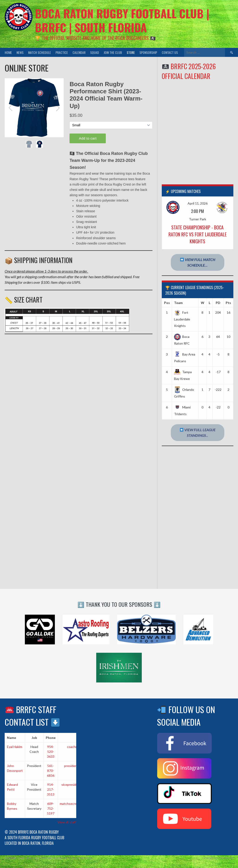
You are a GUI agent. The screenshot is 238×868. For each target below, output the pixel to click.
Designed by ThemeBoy (218, 858)
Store (131, 52)
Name (12, 738)
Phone (51, 738)
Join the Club (113, 52)
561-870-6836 (51, 771)
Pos (167, 303)
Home (8, 52)
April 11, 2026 (198, 203)
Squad (95, 52)
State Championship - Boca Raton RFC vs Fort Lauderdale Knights (198, 234)
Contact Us (170, 52)
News (20, 52)
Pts (228, 303)
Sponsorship (148, 52)
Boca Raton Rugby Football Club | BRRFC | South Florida (122, 20)
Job (34, 738)
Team (178, 303)
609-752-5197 (51, 808)
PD (218, 303)
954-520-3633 (51, 752)
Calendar (79, 52)
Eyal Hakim (15, 747)
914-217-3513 (51, 789)
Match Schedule (40, 52)
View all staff (67, 822)
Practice (62, 52)
